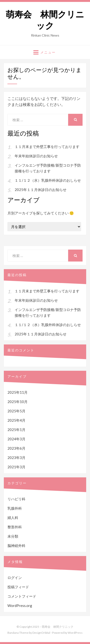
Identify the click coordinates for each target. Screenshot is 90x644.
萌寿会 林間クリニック (45, 20)
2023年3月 (16, 458)
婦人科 (13, 518)
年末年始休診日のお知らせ (36, 156)
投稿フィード (18, 587)
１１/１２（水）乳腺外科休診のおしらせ (48, 180)
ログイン (15, 578)
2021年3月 (16, 467)
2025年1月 (16, 430)
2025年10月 (18, 402)
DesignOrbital (41, 633)
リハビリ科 (16, 499)
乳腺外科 (15, 508)
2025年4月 (16, 420)
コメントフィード (22, 596)
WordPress (75, 633)
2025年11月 (18, 392)
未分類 (13, 536)
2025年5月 (16, 411)
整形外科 (15, 527)
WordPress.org (20, 606)
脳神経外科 (16, 546)
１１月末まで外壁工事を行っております (47, 147)
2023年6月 (16, 448)
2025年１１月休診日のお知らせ (41, 190)
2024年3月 (16, 439)
